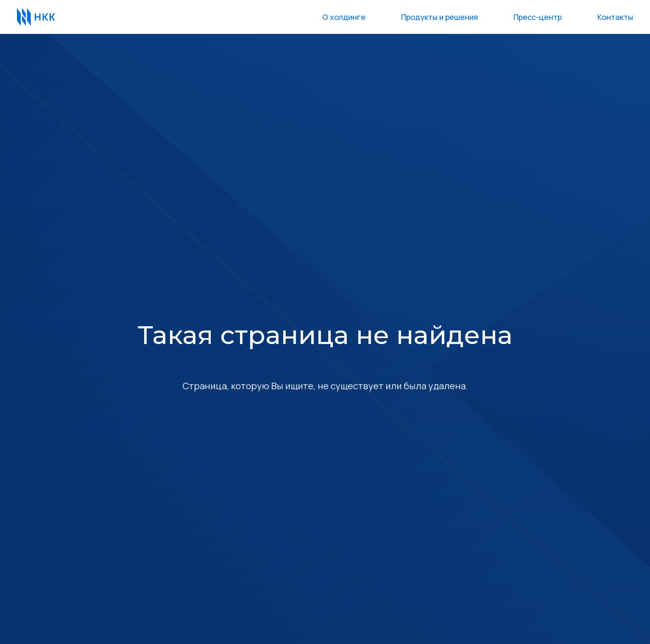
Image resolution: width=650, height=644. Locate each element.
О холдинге (344, 17)
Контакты (615, 17)
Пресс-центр (538, 17)
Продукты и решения (439, 17)
